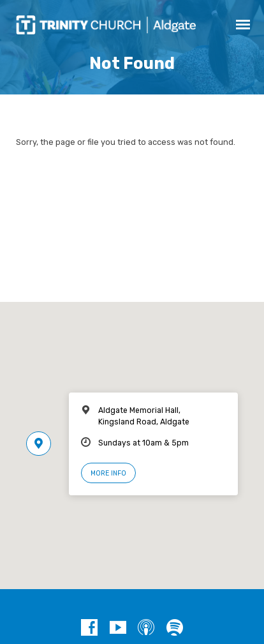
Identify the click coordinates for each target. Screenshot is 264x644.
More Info (108, 473)
